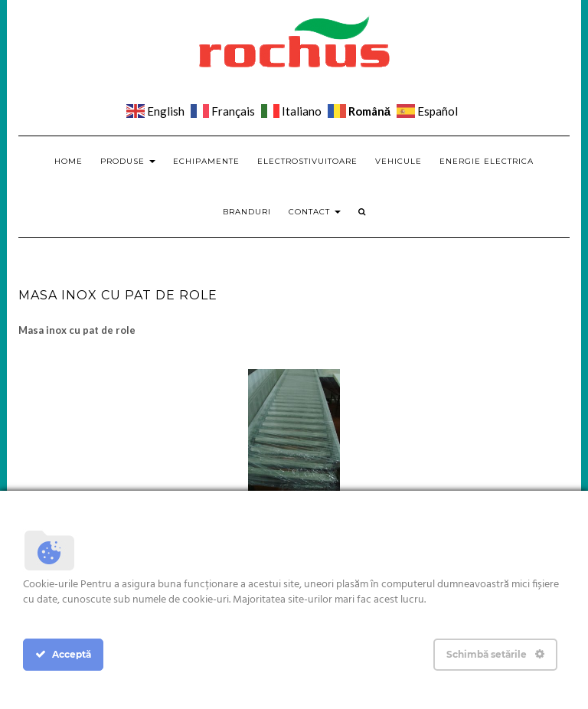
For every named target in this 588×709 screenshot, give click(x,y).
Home (69, 161)
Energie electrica (487, 161)
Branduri (247, 212)
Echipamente (206, 161)
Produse (128, 161)
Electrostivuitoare (307, 161)
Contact (315, 212)
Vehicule (399, 161)
